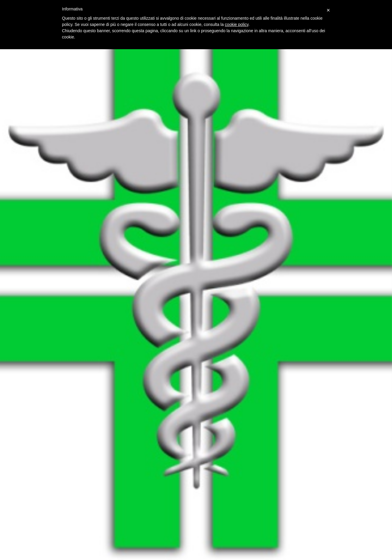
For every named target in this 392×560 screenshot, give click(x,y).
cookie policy (237, 24)
